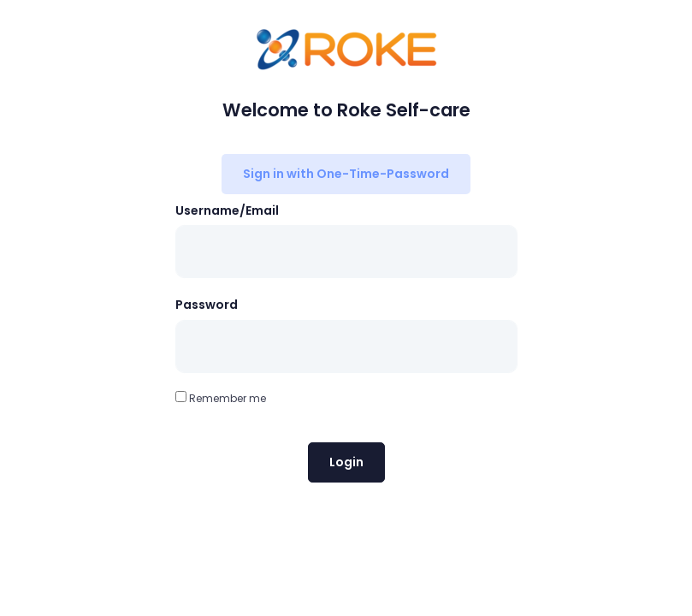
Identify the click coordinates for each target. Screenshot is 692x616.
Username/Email (227, 210)
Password (207, 305)
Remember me (221, 398)
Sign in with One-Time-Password (346, 174)
